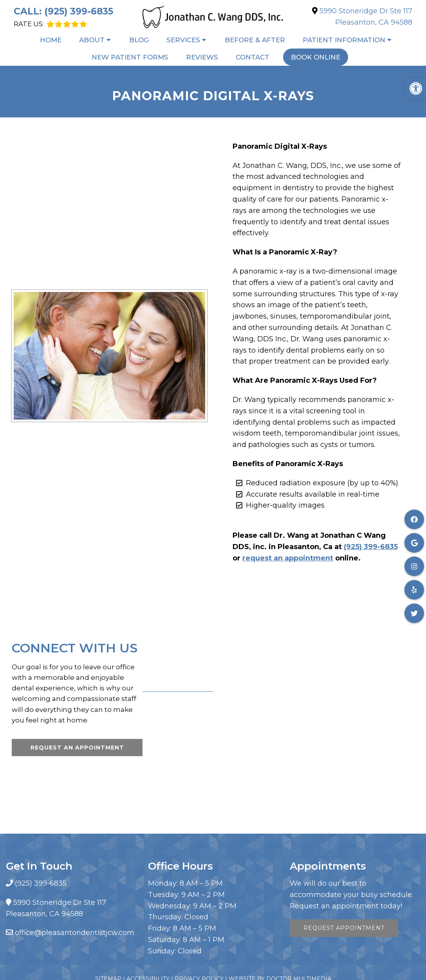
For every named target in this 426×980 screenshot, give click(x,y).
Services (183, 40)
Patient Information (344, 40)
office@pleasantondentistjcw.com (75, 933)
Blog (139, 40)
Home (51, 40)
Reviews (202, 57)
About (92, 40)
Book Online (316, 57)
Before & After (255, 40)
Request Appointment (344, 928)
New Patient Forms (130, 57)
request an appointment (288, 558)
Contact (253, 57)
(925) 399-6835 (79, 11)
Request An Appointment (77, 748)
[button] (416, 88)
